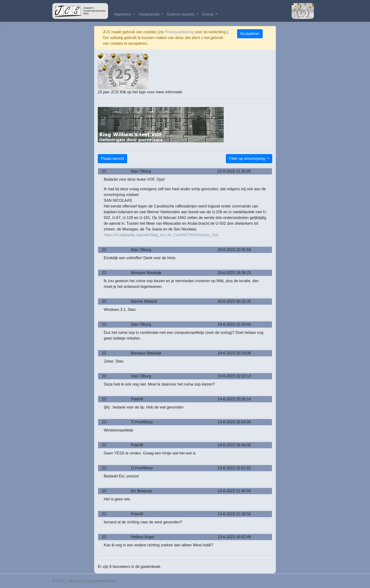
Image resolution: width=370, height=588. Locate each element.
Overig (208, 14)
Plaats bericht (112, 159)
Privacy (125, 581)
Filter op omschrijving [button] (248, 159)
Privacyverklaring (179, 32)
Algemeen (123, 14)
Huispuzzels (150, 14)
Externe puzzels (181, 14)
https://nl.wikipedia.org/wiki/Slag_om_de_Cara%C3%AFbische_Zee (161, 235)
